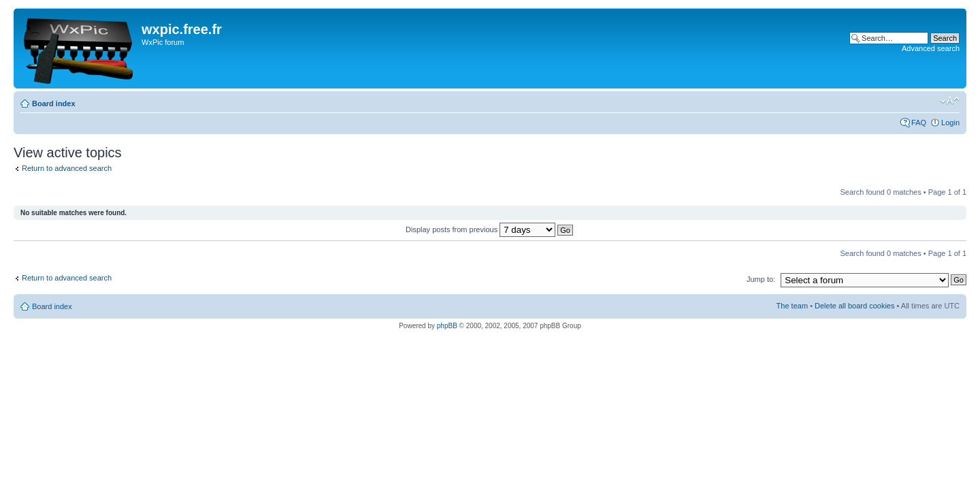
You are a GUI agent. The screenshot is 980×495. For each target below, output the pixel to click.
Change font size (950, 101)
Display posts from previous (489, 229)
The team (792, 306)
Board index (54, 103)
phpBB (447, 326)
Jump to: (761, 279)
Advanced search (931, 48)
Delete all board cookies (854, 306)
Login (950, 123)
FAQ (919, 123)
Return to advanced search (67, 168)
